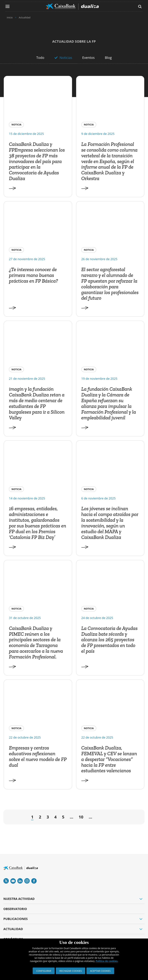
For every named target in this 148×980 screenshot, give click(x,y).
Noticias (66, 58)
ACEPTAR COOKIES (100, 971)
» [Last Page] (134, 818)
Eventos (88, 58)
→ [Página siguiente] (100, 818)
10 (81, 817)
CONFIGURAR (44, 971)
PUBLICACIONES (15, 919)
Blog (108, 58)
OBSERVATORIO (15, 909)
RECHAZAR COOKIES (71, 971)
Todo (40, 58)
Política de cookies (106, 961)
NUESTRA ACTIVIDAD (19, 899)
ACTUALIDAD (13, 929)
